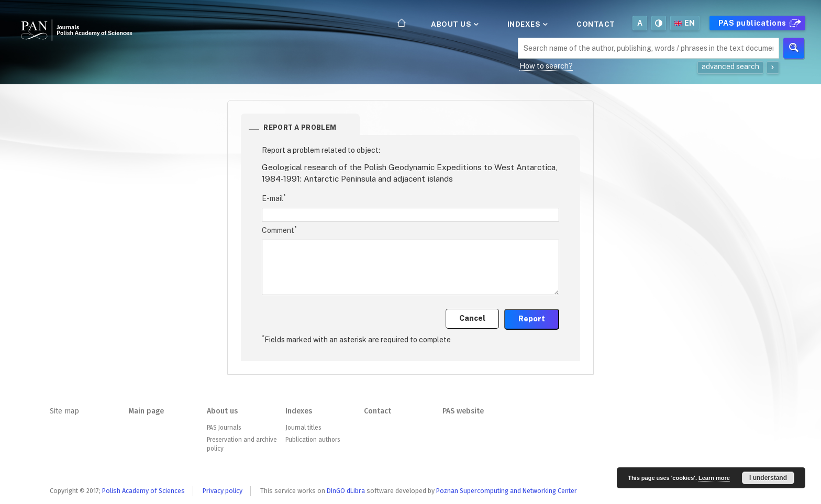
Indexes (527, 24)
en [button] (685, 23)
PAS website (463, 411)
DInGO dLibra (346, 491)
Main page (146, 411)
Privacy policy (223, 491)
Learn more (714, 478)
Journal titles (303, 428)
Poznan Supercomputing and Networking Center (507, 491)
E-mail (274, 198)
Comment (279, 230)
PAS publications (758, 23)
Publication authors (313, 440)
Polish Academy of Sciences (143, 491)
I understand (768, 478)
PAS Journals (224, 428)
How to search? (546, 66)
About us (454, 24)
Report (532, 319)
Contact (596, 24)
